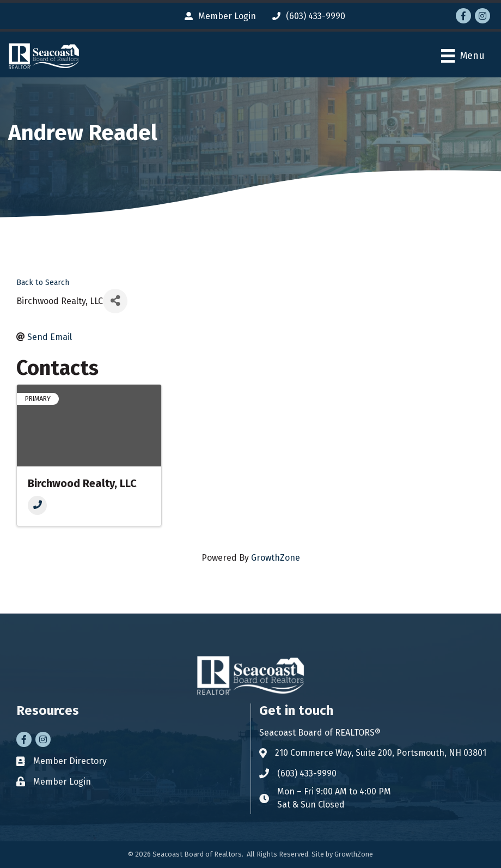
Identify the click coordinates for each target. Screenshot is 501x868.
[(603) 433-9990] (306, 16)
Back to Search (43, 283)
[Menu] (463, 56)
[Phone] (37, 505)
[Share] (115, 301)
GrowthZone (276, 558)
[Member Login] (218, 16)
